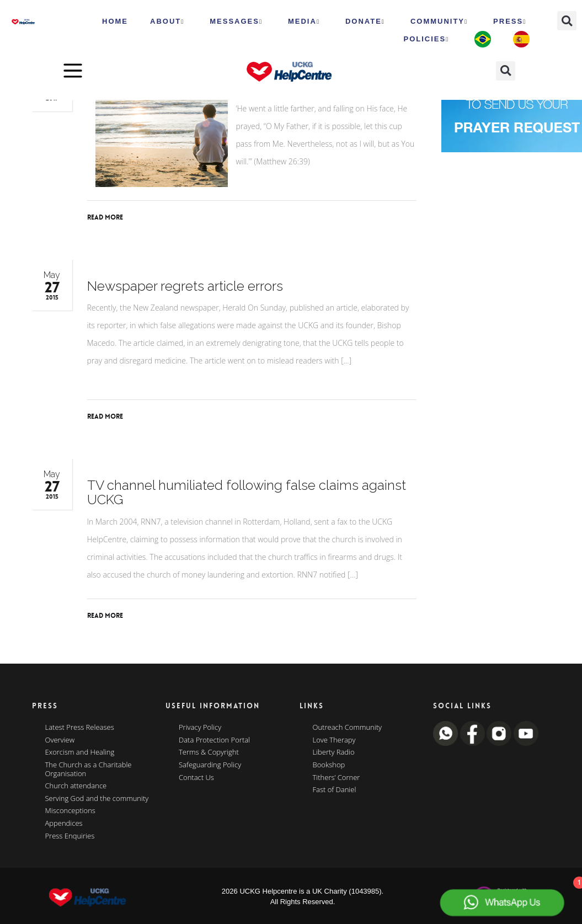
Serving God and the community (97, 799)
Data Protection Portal (214, 740)
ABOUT (167, 22)
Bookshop (329, 765)
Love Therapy (334, 740)
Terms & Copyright (209, 752)
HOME (115, 21)
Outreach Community (348, 728)
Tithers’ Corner (337, 778)
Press (510, 22)
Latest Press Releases (80, 728)
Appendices (64, 824)
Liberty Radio (334, 752)
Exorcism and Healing (80, 752)
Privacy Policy (200, 728)
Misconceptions (70, 811)
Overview (60, 740)
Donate (365, 22)
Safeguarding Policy (210, 765)
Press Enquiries (70, 836)
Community (439, 22)
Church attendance (76, 786)
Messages (236, 22)
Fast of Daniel (335, 790)
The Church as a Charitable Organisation (89, 769)
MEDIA (304, 22)
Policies (426, 39)
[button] (567, 21)
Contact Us (196, 778)
